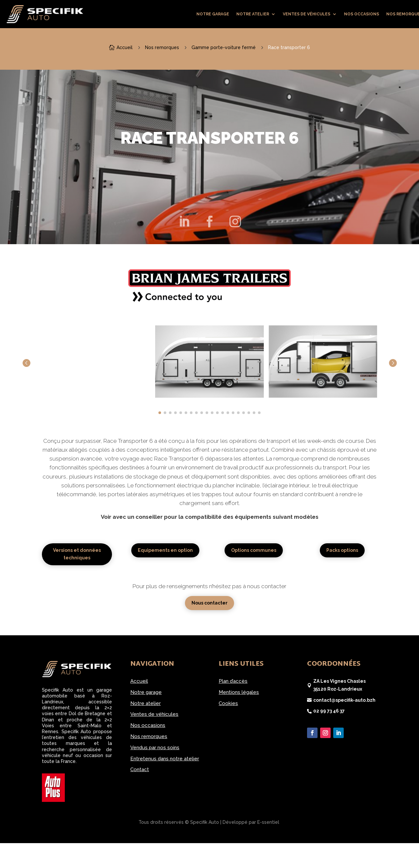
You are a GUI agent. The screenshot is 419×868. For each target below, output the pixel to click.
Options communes (254, 550)
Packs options (342, 550)
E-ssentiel (268, 822)
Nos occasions (362, 14)
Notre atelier (253, 14)
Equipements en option (165, 550)
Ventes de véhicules (307, 14)
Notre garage (213, 14)
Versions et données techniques (77, 554)
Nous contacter (209, 603)
